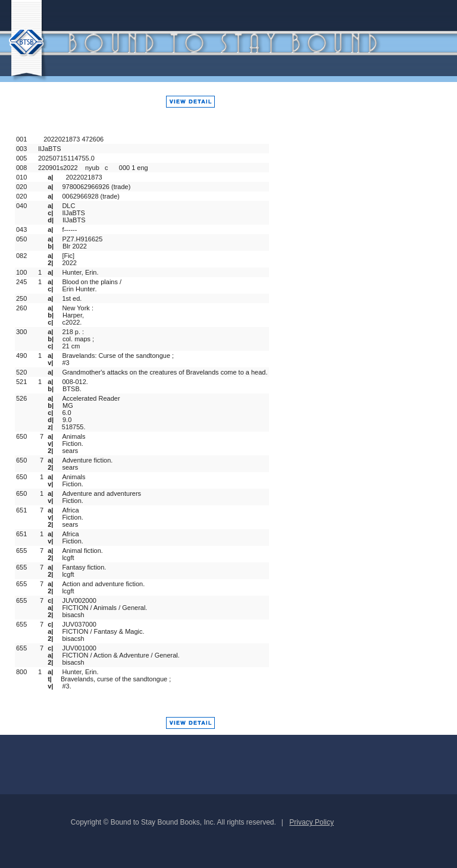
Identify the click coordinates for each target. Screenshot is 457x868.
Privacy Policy (312, 822)
